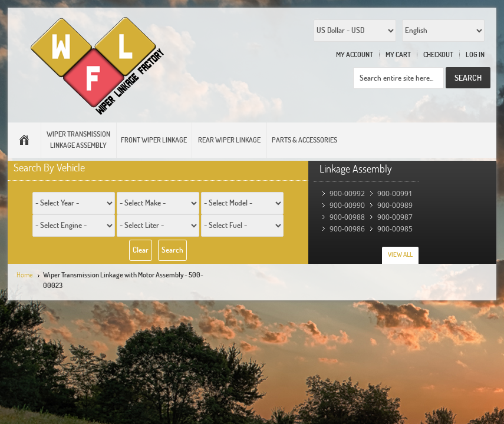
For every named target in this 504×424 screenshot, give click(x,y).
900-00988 (347, 217)
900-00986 (347, 229)
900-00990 (347, 205)
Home (25, 275)
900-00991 (395, 193)
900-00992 (347, 193)
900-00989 (395, 205)
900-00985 (395, 229)
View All (400, 254)
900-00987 (395, 217)
